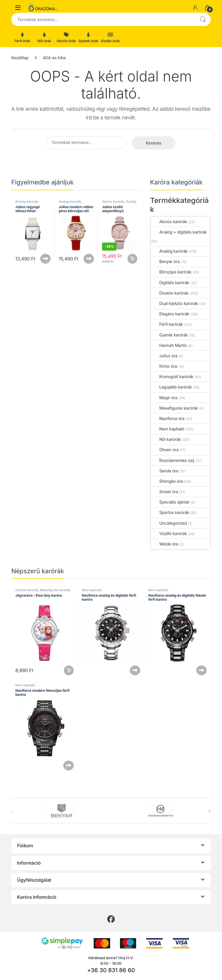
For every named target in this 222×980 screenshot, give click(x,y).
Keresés (203, 19)
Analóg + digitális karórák (179, 232)
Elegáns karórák (170, 314)
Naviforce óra (168, 418)
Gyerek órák (88, 38)
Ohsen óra (165, 450)
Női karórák (166, 439)
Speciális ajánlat (170, 502)
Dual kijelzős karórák (174, 303)
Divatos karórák (170, 293)
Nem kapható (167, 429)
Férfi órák (22, 38)
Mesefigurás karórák (174, 408)
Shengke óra (167, 481)
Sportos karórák (170, 512)
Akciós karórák (113, 201)
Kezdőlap (20, 58)
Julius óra (164, 356)
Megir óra (164, 398)
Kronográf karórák (172, 377)
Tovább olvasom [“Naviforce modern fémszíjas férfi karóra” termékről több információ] (69, 765)
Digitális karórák (170, 283)
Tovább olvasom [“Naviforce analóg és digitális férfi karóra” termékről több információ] (135, 670)
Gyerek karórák (169, 335)
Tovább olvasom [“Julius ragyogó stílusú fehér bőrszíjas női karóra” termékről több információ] (45, 259)
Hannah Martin (169, 345)
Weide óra (164, 544)
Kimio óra (164, 366)
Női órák (44, 38)
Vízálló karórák (169, 534)
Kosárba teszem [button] (132, 259)
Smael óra (164, 492)
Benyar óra (165, 261)
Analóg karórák (27, 201)
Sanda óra (164, 471)
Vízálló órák (110, 38)
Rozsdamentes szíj (172, 460)
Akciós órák (66, 38)
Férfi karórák (167, 324)
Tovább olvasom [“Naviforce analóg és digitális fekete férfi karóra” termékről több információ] (201, 670)
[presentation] (209, 811)
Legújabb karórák (171, 387)
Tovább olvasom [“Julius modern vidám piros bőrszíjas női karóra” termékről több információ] (89, 259)
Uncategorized (169, 523)
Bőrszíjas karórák (171, 272)
